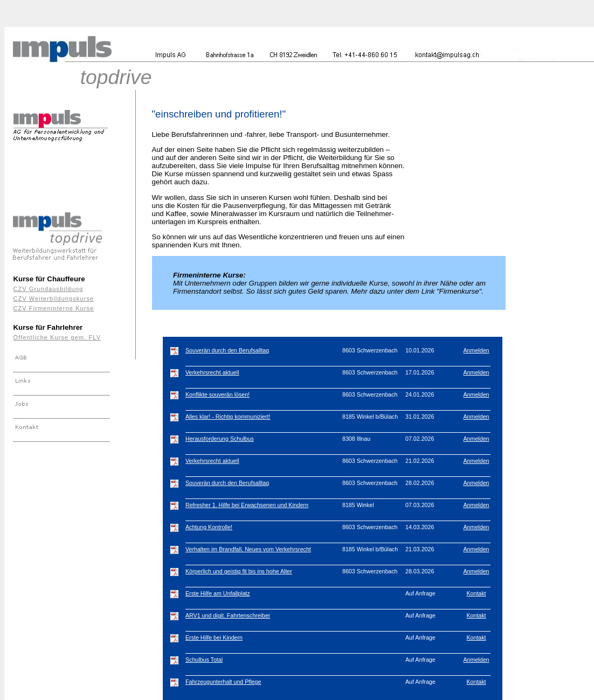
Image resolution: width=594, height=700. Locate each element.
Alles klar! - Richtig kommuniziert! (228, 417)
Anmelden (476, 350)
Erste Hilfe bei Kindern (214, 637)
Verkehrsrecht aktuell (212, 372)
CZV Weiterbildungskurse (53, 299)
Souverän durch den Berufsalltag (227, 350)
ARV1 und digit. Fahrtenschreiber (228, 615)
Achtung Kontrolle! (209, 527)
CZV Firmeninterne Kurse (53, 308)
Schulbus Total (204, 660)
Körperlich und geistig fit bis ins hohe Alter (239, 571)
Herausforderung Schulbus (220, 439)
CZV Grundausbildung (48, 289)
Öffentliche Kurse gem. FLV (57, 337)
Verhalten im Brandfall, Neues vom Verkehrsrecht (248, 549)
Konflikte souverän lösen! (217, 394)
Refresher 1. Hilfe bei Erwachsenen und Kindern (247, 505)
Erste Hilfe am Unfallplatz (218, 593)
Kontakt (476, 593)
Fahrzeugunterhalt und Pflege (223, 682)
